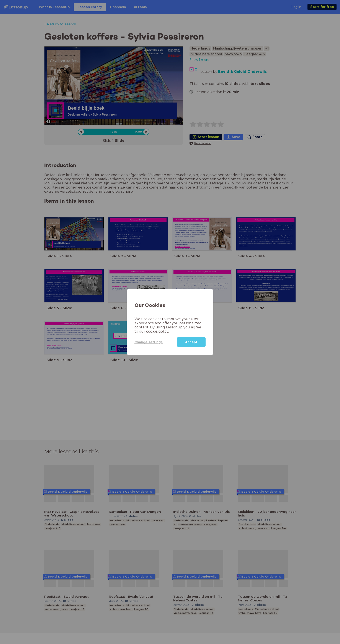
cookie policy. (158, 331)
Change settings (149, 342)
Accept (191, 342)
